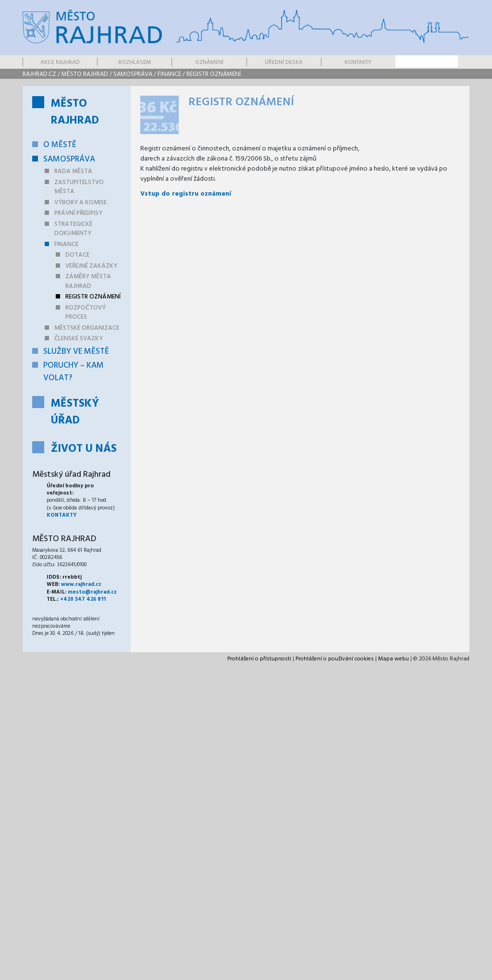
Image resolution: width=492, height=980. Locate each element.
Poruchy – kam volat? (74, 372)
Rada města (73, 171)
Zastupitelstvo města (79, 187)
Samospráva (133, 74)
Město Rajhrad (85, 74)
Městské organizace (87, 328)
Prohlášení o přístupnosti (259, 659)
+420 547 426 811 (83, 599)
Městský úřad (75, 412)
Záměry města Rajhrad (88, 281)
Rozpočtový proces (86, 313)
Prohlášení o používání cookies (335, 659)
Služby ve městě (76, 352)
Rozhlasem (135, 62)
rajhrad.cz (39, 74)
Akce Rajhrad (60, 62)
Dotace (77, 255)
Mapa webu (394, 659)
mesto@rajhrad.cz (92, 592)
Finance (169, 74)
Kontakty (358, 62)
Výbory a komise (80, 203)
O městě (60, 145)
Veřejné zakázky (91, 266)
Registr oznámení (214, 74)
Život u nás (84, 449)
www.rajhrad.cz (81, 584)
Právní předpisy (78, 213)
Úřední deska (284, 62)
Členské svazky (79, 339)
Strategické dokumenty (73, 229)
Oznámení (209, 62)
